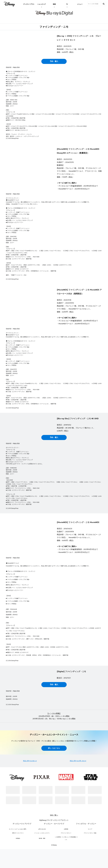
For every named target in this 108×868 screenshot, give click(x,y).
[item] (42, 4)
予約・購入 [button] (54, 79)
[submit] (104, 4)
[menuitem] (29, 4)
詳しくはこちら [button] (54, 819)
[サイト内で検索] (94, 4)
